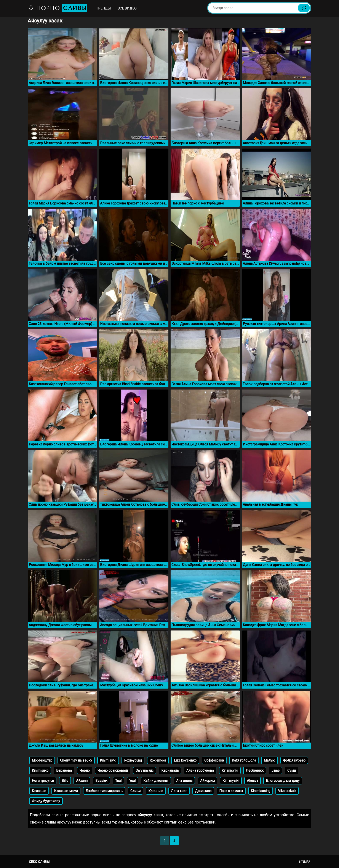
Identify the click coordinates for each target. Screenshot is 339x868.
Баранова (64, 771)
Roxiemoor (158, 760)
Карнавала (170, 771)
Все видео (127, 8)
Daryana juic (145, 771)
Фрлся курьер (294, 760)
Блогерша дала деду (283, 781)
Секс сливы (39, 862)
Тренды (104, 8)
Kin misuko (40, 771)
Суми (292, 771)
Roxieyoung (133, 760)
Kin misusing (261, 791)
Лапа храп (179, 791)
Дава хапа (203, 791)
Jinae (275, 771)
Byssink (101, 781)
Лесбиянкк (255, 771)
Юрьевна (156, 791)
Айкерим (207, 781)
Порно (58, 8)
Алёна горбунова (200, 771)
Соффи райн (214, 760)
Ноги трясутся (43, 781)
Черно (85, 771)
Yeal (132, 781)
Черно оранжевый (113, 771)
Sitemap (304, 862)
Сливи (135, 791)
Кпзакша (39, 791)
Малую (269, 760)
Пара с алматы (231, 791)
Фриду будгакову (46, 801)
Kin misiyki (108, 760)
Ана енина (184, 781)
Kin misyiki (230, 771)
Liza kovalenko (185, 760)
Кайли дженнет (156, 781)
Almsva (253, 781)
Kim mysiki (231, 781)
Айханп (82, 781)
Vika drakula (287, 791)
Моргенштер (42, 760)
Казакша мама (66, 791)
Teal (118, 781)
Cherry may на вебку (76, 760)
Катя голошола (244, 760)
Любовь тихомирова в (104, 791)
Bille (65, 781)
